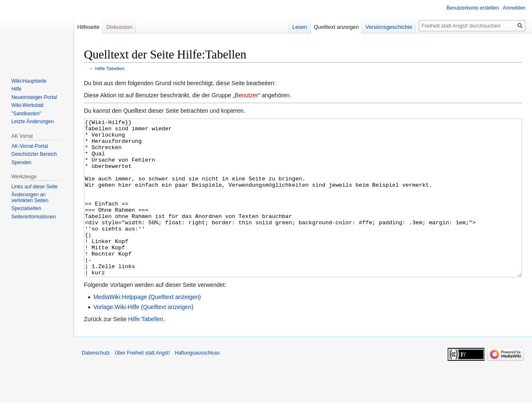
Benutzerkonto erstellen (473, 8)
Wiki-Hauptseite (29, 81)
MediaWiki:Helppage (120, 328)
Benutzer (246, 95)
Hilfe (16, 89)
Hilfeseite (88, 27)
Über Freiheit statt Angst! (142, 384)
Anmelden (514, 8)
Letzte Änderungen (32, 122)
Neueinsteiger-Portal (34, 97)
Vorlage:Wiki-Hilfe (116, 338)
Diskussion (119, 27)
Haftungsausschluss (197, 384)
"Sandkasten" (26, 114)
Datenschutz (96, 384)
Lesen (300, 27)
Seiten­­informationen (34, 217)
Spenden (21, 162)
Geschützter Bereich (34, 154)
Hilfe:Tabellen (110, 68)
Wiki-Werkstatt (27, 105)
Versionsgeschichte (389, 27)
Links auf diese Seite (34, 187)
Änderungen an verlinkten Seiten (30, 198)
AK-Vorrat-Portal (29, 146)
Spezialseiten (26, 208)
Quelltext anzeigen (175, 328)
